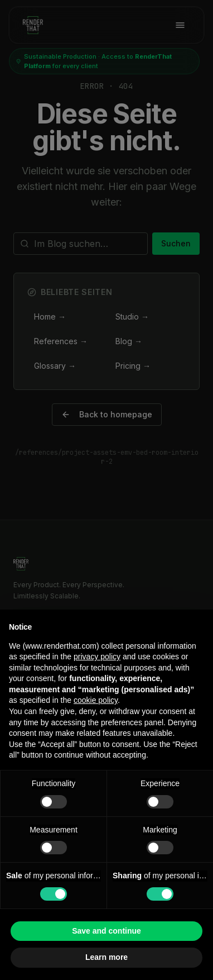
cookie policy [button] (96, 700)
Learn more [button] (106, 957)
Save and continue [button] (106, 931)
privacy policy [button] (97, 656)
